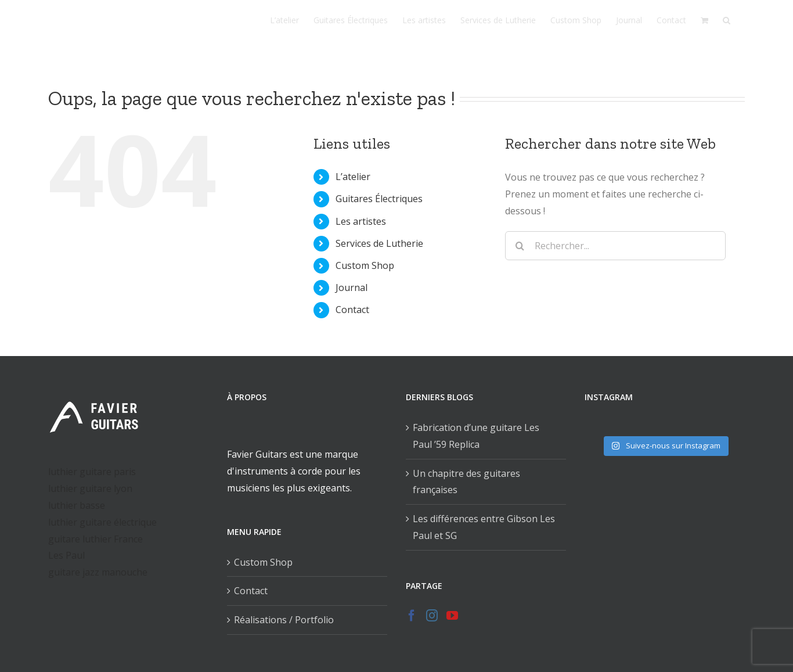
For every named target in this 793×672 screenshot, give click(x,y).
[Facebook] (412, 616)
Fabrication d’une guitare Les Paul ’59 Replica (476, 436)
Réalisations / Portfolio (284, 620)
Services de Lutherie (379, 243)
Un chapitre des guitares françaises (466, 482)
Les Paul (66, 555)
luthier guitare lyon (90, 488)
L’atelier (353, 177)
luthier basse (77, 505)
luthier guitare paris (92, 472)
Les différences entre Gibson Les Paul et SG (484, 527)
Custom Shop (365, 265)
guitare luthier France (95, 539)
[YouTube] (452, 616)
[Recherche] (727, 20)
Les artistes (361, 221)
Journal (352, 288)
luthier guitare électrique (102, 522)
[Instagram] (432, 616)
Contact (352, 310)
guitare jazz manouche (98, 572)
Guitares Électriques (379, 199)
